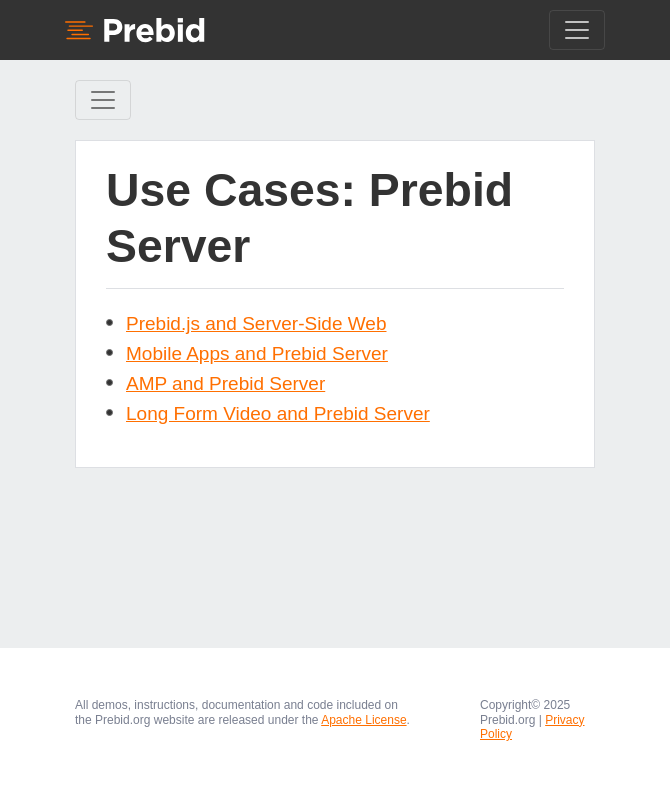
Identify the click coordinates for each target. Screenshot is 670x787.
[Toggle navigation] (577, 30)
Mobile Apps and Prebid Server (257, 353)
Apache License (363, 720)
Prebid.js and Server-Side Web (256, 323)
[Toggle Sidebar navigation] (103, 100)
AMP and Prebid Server (225, 383)
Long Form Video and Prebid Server (278, 413)
